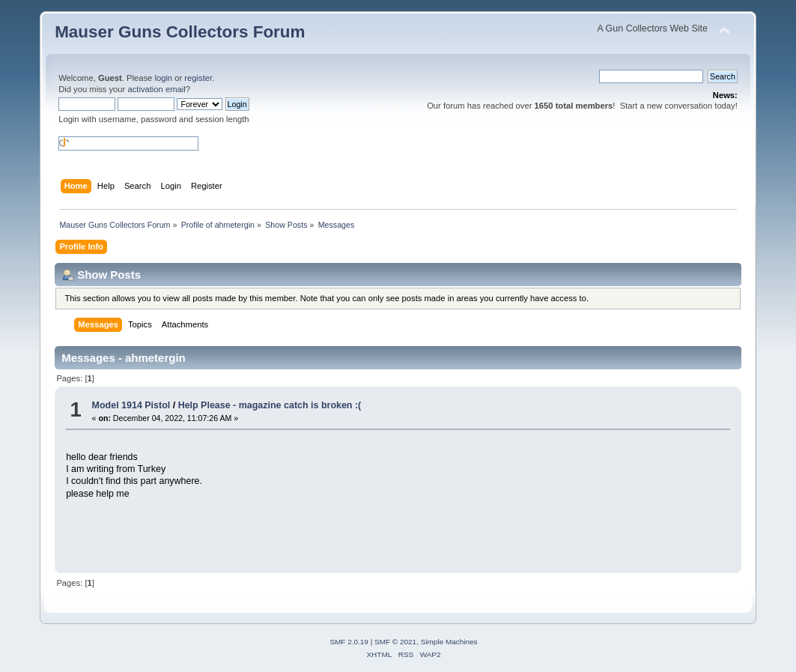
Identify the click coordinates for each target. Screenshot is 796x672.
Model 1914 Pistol (131, 405)
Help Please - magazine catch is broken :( (270, 405)
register (198, 78)
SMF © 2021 (395, 642)
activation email (156, 89)
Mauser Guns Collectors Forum (180, 32)
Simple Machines (449, 642)
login (163, 78)
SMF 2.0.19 (349, 642)
